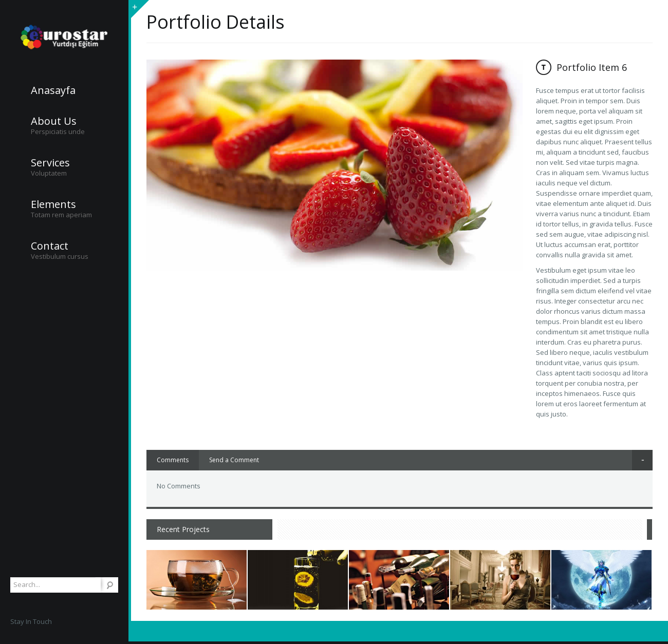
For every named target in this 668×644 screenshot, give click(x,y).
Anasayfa (53, 90)
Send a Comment (234, 460)
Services (50, 163)
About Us (54, 121)
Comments (173, 460)
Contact (50, 246)
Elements (53, 204)
